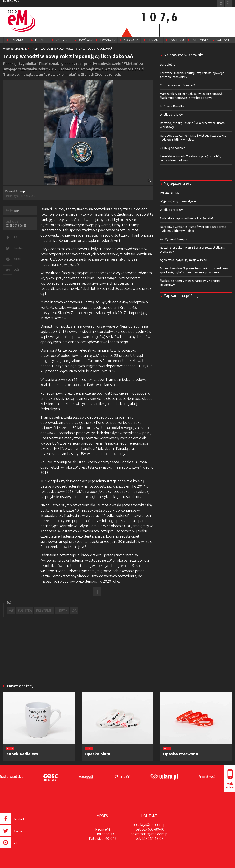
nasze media (11, 1)
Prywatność (207, 777)
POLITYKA (25, 610)
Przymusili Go (169, 193)
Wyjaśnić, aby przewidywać (178, 201)
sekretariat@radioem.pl (150, 834)
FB (16, 237)
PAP (11, 610)
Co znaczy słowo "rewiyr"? (178, 85)
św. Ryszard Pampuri (174, 239)
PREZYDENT (44, 610)
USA (74, 610)
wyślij (17, 270)
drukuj (17, 259)
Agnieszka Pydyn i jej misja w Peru (183, 260)
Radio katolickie (12, 777)
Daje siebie (168, 64)
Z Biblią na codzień (173, 148)
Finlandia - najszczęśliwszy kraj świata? (187, 218)
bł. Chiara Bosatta (172, 106)
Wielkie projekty (171, 115)
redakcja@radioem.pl (150, 824)
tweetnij (18, 248)
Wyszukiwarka (228, 3)
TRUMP (62, 610)
